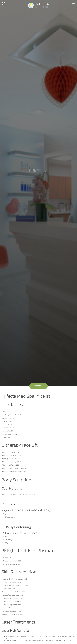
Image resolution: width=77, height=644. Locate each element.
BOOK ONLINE (38, 386)
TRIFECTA (39, 5)
